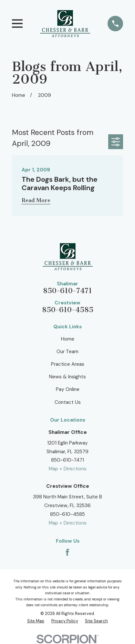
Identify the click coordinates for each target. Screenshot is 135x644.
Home (68, 339)
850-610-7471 (67, 291)
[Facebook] (67, 552)
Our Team (67, 352)
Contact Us (68, 402)
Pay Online (68, 389)
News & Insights (67, 377)
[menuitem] (36, 621)
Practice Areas (68, 364)
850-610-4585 (68, 310)
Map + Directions (68, 469)
